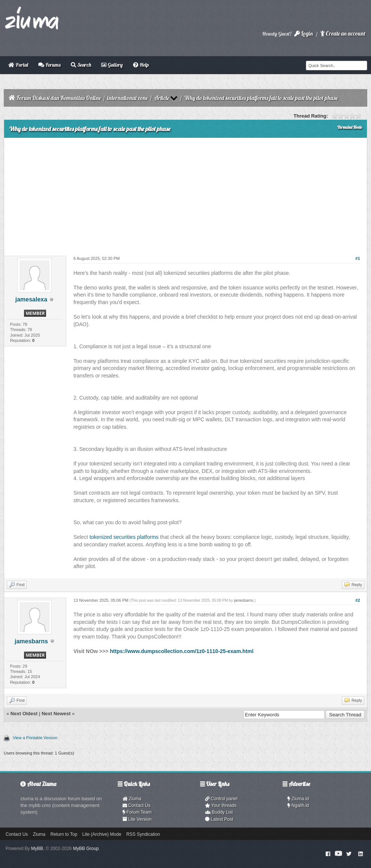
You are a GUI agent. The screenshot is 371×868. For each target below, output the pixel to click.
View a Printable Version (35, 738)
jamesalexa (31, 299)
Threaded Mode (350, 127)
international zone (127, 98)
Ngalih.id (298, 805)
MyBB (37, 849)
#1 (358, 258)
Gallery (112, 65)
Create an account (343, 34)
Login (304, 34)
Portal (18, 65)
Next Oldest (24, 714)
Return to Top (64, 834)
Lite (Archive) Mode (102, 834)
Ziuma (132, 799)
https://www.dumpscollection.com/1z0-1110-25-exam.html (182, 651)
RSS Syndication (143, 834)
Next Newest (56, 714)
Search (81, 65)
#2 (358, 600)
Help (141, 65)
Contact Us (137, 805)
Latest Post (219, 819)
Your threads (221, 805)
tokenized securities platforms (124, 537)
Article (162, 98)
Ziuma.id (298, 799)
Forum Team (137, 812)
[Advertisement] (185, 194)
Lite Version (137, 819)
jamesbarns (31, 641)
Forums (49, 65)
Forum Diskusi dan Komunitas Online (59, 98)
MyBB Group (86, 849)
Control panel (221, 799)
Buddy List (219, 812)
